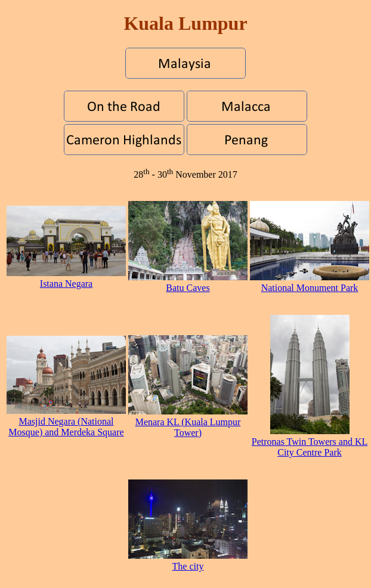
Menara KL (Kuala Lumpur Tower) (188, 422)
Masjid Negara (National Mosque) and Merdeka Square (66, 421)
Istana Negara (66, 278)
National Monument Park (310, 282)
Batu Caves (188, 282)
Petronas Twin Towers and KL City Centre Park (310, 442)
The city (188, 561)
